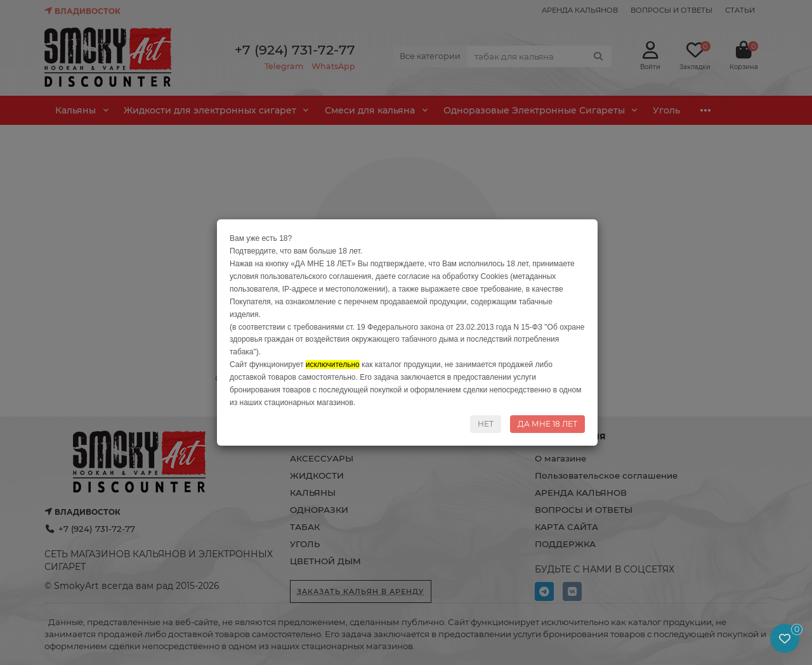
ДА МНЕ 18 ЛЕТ (547, 424)
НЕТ (486, 424)
